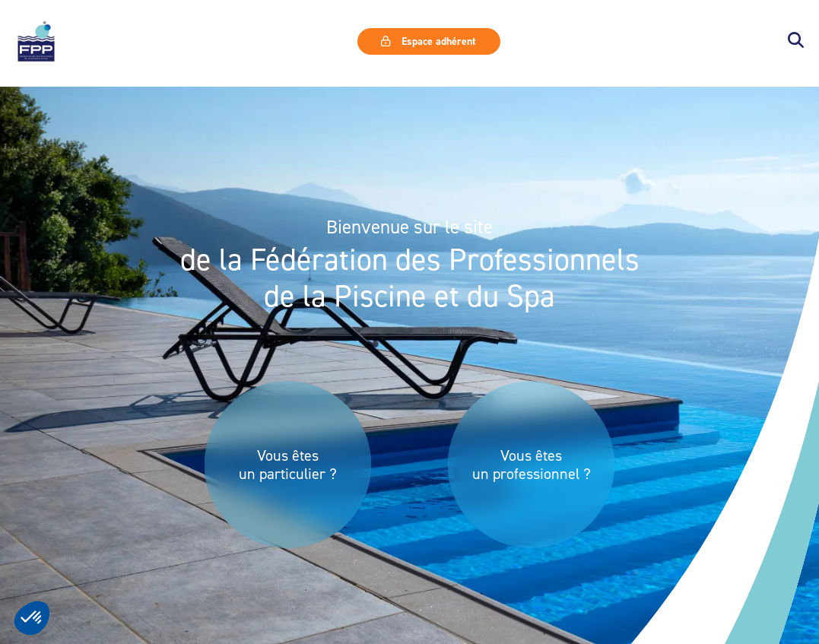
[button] (796, 41)
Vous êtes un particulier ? (288, 465)
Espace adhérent (428, 41)
